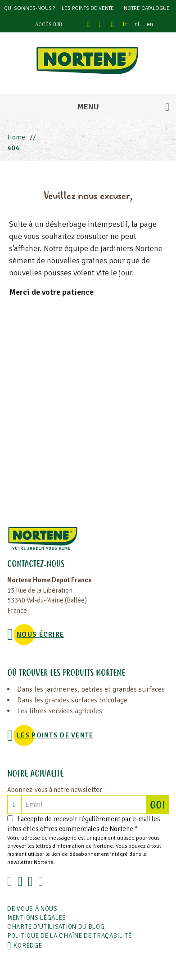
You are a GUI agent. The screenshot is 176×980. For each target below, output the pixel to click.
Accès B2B (49, 25)
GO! (159, 805)
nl (137, 24)
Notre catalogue (147, 8)
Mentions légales (37, 918)
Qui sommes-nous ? (29, 8)
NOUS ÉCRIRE (40, 634)
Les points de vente (88, 8)
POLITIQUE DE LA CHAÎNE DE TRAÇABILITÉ (70, 936)
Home (16, 137)
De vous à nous (32, 909)
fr (125, 24)
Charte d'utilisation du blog (56, 927)
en (150, 24)
